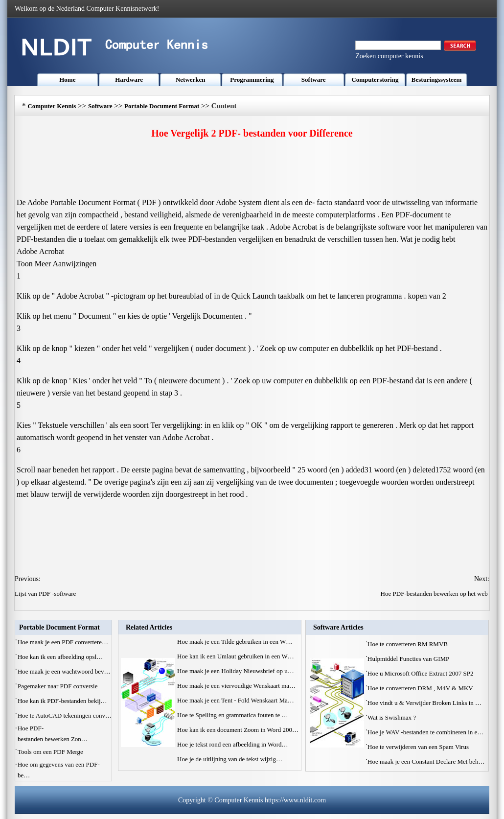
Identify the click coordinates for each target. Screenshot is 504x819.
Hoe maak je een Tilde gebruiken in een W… (235, 642)
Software (314, 80)
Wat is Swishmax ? (392, 717)
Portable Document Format (162, 106)
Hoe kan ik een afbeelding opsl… (60, 657)
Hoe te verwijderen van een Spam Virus (419, 747)
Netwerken (191, 80)
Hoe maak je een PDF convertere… (63, 642)
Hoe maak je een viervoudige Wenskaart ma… (236, 686)
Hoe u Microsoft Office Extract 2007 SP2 (421, 673)
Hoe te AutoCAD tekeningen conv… (65, 715)
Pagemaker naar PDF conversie (58, 686)
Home (67, 80)
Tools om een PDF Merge (51, 752)
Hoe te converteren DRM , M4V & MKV (421, 688)
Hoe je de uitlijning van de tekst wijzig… (230, 759)
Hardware (129, 80)
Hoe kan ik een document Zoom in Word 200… (238, 730)
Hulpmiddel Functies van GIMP (409, 659)
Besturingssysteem (437, 80)
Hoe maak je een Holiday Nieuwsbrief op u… (236, 671)
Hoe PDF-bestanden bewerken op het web (435, 594)
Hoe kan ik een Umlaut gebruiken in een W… (236, 656)
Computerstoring (375, 80)
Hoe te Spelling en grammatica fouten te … (232, 715)
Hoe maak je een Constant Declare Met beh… (426, 761)
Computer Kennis (52, 106)
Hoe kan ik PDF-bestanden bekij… (62, 701)
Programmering (252, 80)
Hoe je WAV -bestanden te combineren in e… (425, 732)
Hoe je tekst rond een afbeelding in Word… (233, 744)
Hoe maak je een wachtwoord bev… (64, 671)
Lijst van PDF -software (46, 594)
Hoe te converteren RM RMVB (408, 644)
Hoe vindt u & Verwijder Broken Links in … (424, 703)
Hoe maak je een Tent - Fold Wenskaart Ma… (236, 700)
